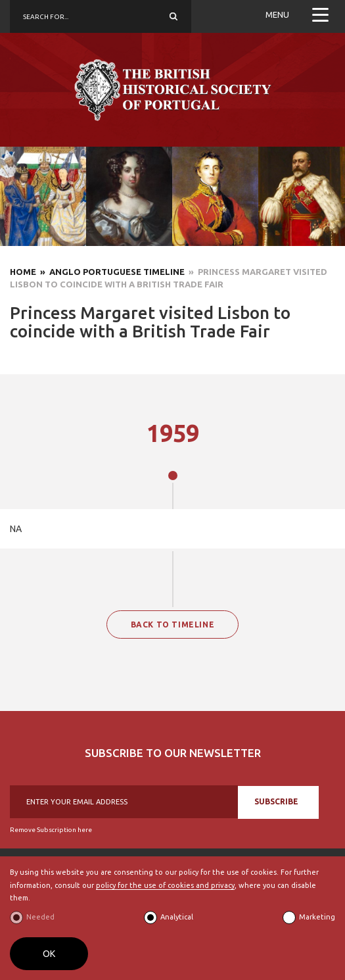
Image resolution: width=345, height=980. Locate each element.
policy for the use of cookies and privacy (165, 885)
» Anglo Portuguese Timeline (110, 272)
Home (23, 272)
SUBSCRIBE (276, 801)
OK (49, 954)
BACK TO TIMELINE (173, 625)
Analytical (177, 917)
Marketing (317, 917)
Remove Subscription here (51, 830)
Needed (40, 917)
